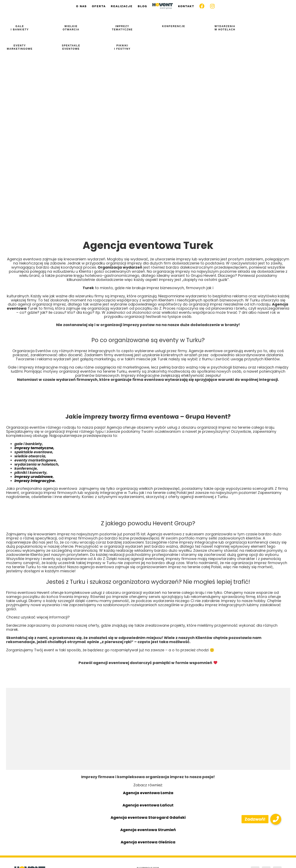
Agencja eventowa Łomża (148, 793)
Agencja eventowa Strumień (148, 830)
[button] (276, 819)
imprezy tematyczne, (34, 448)
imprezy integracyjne (35, 481)
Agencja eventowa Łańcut (148, 805)
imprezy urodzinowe (34, 477)
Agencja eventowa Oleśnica (148, 842)
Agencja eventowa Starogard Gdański (148, 817)
